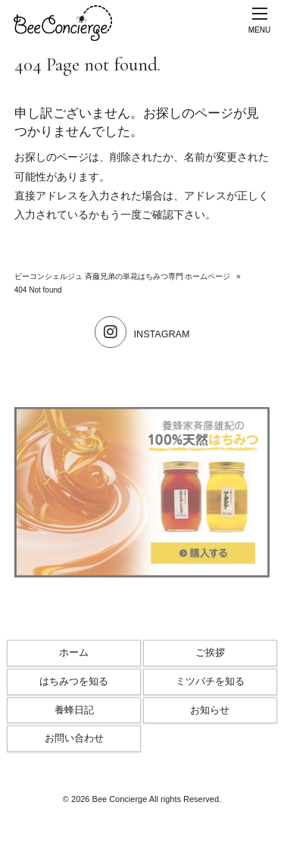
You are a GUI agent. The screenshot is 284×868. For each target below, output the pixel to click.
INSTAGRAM (142, 334)
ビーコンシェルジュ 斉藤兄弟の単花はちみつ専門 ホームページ (123, 276)
